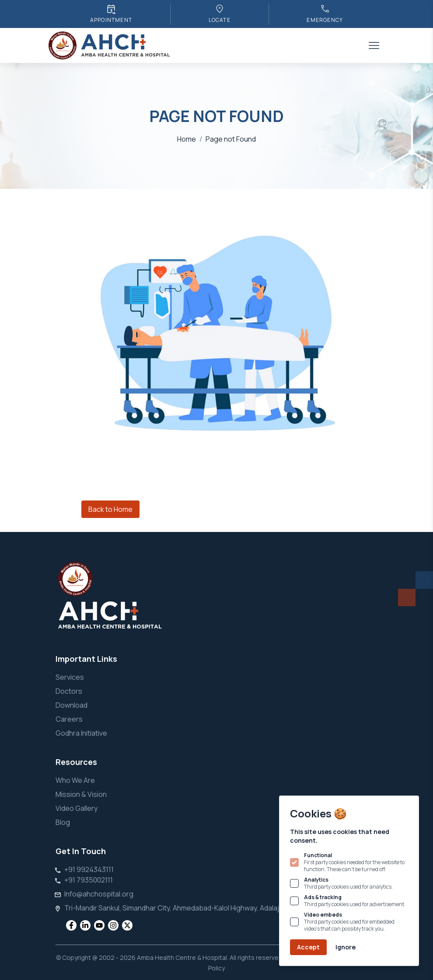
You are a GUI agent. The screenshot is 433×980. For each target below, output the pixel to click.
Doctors (69, 691)
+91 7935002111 (89, 880)
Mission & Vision (81, 794)
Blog (63, 822)
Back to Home (110, 509)
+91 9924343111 (89, 869)
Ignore (346, 947)
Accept (308, 947)
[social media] (71, 925)
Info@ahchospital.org (99, 894)
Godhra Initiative (81, 733)
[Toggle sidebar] (374, 45)
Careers (69, 719)
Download (72, 705)
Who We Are (75, 780)
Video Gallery (77, 808)
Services (70, 677)
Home (187, 139)
